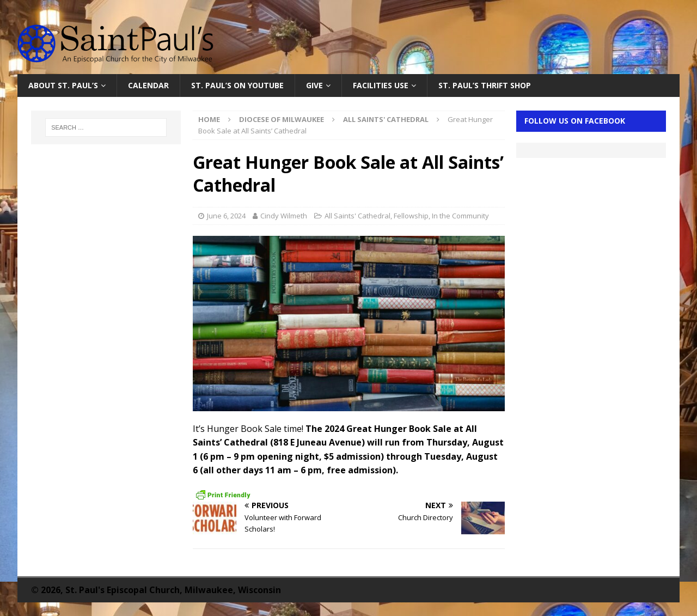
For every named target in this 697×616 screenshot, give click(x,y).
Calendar (148, 85)
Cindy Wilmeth (284, 216)
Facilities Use (381, 85)
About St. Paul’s (63, 85)
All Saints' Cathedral (357, 216)
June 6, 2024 (226, 216)
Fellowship (411, 216)
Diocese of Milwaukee (282, 119)
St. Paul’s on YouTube (237, 85)
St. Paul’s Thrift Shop (485, 85)
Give (314, 85)
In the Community (460, 216)
